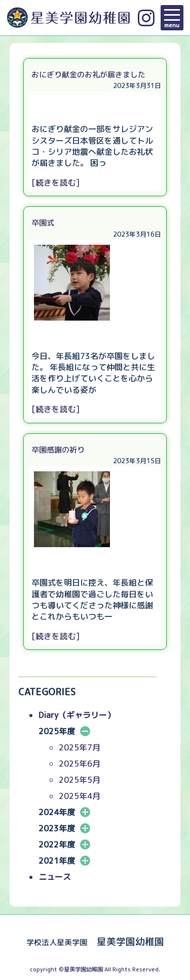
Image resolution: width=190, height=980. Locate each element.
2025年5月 (80, 780)
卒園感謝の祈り (58, 450)
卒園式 (43, 223)
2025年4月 (80, 796)
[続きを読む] (56, 183)
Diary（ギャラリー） (77, 715)
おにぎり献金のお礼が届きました (88, 75)
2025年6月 (80, 764)
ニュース (55, 877)
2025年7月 (80, 747)
